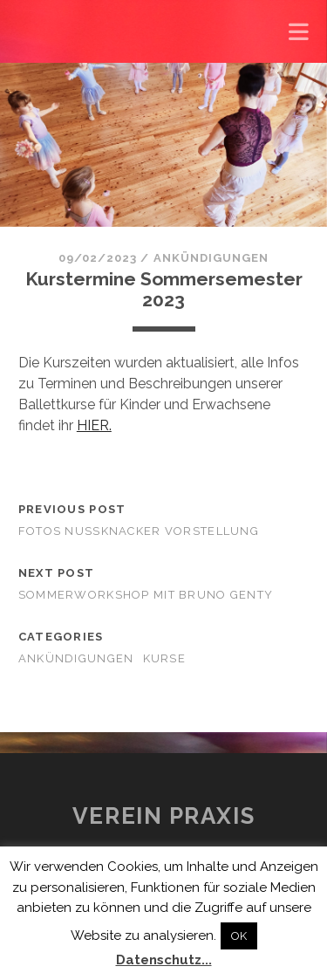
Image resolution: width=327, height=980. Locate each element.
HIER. (94, 425)
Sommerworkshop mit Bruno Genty (146, 595)
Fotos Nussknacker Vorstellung (139, 531)
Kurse (164, 658)
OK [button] (239, 936)
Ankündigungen (211, 258)
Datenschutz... (164, 960)
